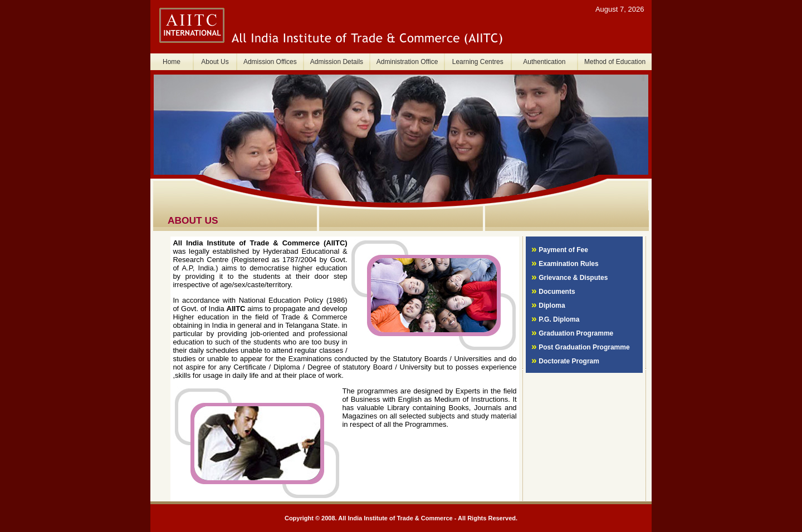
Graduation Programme (576, 333)
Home (172, 62)
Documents (557, 292)
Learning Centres (478, 62)
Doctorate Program (569, 361)
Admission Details (337, 62)
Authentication (544, 62)
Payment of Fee (563, 250)
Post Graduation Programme (584, 347)
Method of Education (615, 62)
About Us (215, 62)
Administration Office (407, 62)
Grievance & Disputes (573, 278)
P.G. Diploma (559, 319)
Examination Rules (568, 264)
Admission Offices (270, 62)
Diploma (552, 306)
